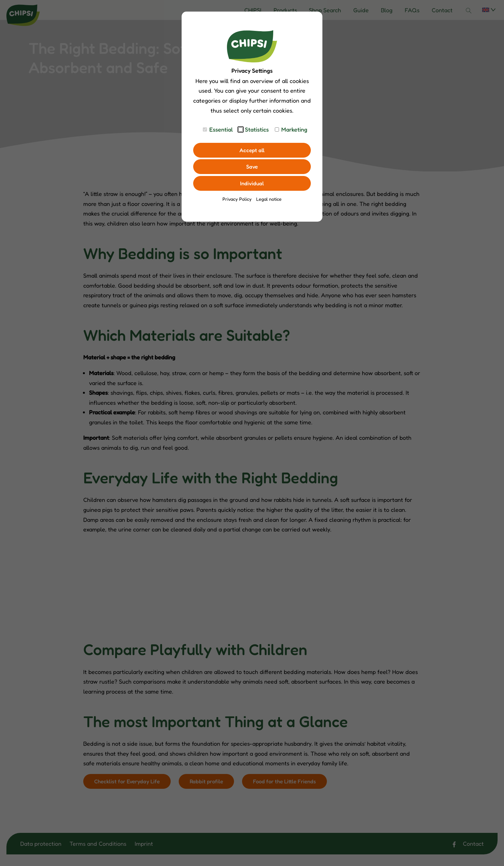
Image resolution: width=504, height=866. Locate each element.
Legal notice (269, 201)
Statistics (257, 129)
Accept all (252, 151)
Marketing (294, 129)
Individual (252, 185)
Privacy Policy (237, 201)
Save (252, 168)
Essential (221, 129)
